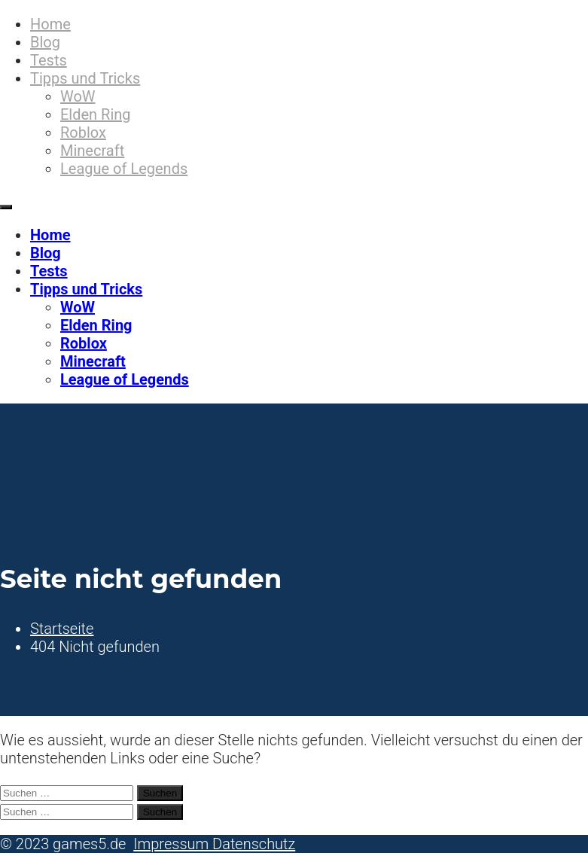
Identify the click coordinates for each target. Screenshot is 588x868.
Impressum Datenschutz (214, 844)
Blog (45, 42)
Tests (49, 60)
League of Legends (124, 169)
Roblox (83, 132)
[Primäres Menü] (6, 207)
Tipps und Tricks (85, 78)
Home (50, 24)
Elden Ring (96, 114)
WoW (78, 96)
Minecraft (92, 151)
